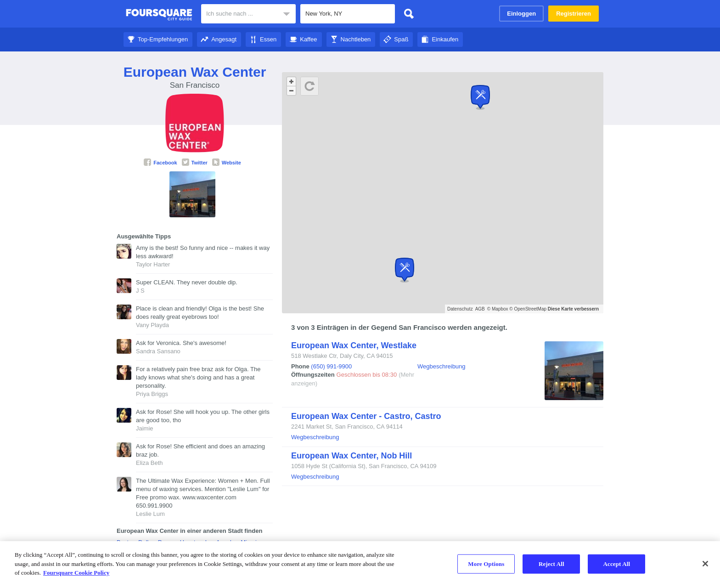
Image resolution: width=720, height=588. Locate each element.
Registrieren (574, 14)
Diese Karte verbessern (573, 309)
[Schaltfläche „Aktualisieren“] (309, 86)
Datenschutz (460, 309)
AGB (480, 309)
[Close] (705, 564)
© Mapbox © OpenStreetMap (517, 309)
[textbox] (348, 14)
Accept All (616, 564)
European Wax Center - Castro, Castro (366, 416)
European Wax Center (195, 72)
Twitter (195, 163)
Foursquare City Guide (159, 15)
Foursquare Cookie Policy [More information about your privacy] (76, 573)
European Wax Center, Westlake (354, 345)
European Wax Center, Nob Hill (352, 456)
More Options (486, 564)
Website (227, 163)
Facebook (160, 163)
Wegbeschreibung (442, 366)
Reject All (551, 564)
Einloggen (521, 14)
